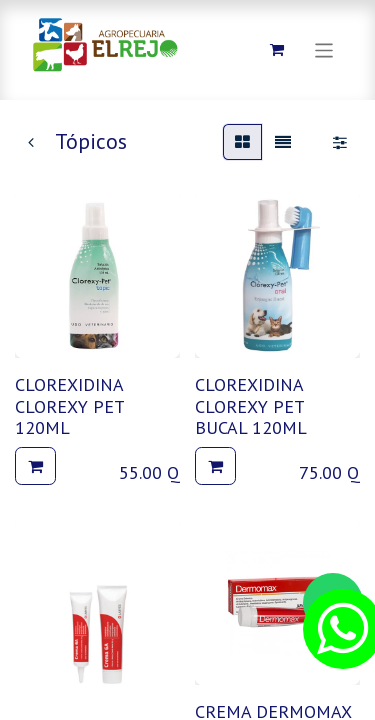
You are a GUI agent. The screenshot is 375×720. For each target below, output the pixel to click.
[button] (35, 466)
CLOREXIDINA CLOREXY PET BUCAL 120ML (251, 406)
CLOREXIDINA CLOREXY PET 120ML (69, 406)
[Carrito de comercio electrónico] (277, 50)
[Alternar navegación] (324, 49)
